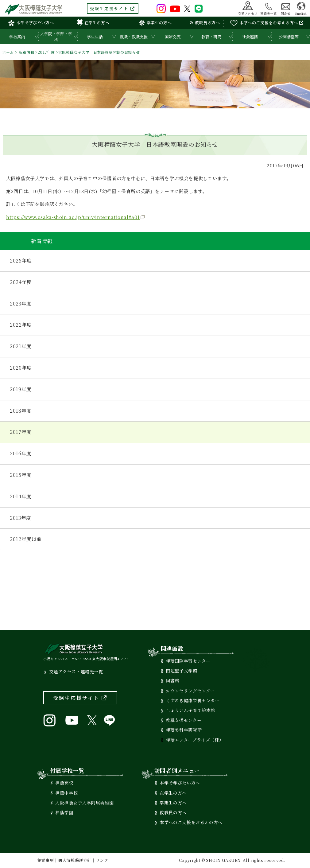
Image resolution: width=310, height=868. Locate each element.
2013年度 (21, 518)
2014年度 (21, 496)
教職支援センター (184, 720)
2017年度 (46, 52)
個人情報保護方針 (75, 860)
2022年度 (21, 325)
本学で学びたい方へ (31, 23)
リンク (102, 860)
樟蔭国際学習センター (188, 661)
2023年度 (21, 304)
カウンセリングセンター (190, 691)
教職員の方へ (205, 23)
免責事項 (46, 860)
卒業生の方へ (155, 23)
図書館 (172, 680)
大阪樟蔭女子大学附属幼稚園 (84, 803)
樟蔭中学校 (66, 793)
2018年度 (21, 411)
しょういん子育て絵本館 (190, 710)
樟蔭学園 (64, 812)
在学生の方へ (93, 23)
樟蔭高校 (64, 783)
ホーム (8, 52)
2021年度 (21, 346)
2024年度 (21, 282)
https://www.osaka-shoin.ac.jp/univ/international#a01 (73, 217)
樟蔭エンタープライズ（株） (195, 740)
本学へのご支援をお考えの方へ (267, 23)
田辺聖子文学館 (181, 671)
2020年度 (21, 368)
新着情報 (27, 52)
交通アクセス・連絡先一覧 (76, 671)
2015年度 (21, 475)
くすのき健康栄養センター (193, 700)
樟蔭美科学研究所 (184, 730)
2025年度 (21, 261)
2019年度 (21, 389)
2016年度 (21, 453)
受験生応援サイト (113, 8)
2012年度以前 (26, 539)
